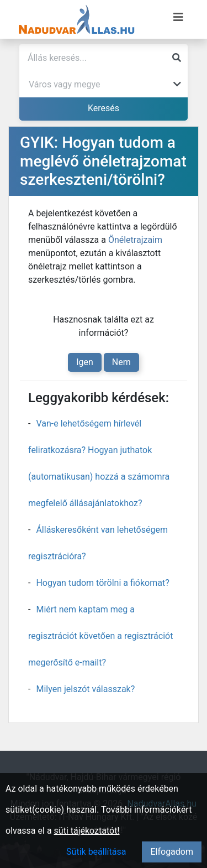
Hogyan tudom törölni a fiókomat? (102, 583)
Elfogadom (172, 852)
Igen (85, 362)
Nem (121, 362)
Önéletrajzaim (135, 240)
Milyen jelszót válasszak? (85, 689)
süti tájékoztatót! (87, 831)
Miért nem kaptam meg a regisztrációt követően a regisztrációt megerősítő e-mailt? (100, 636)
